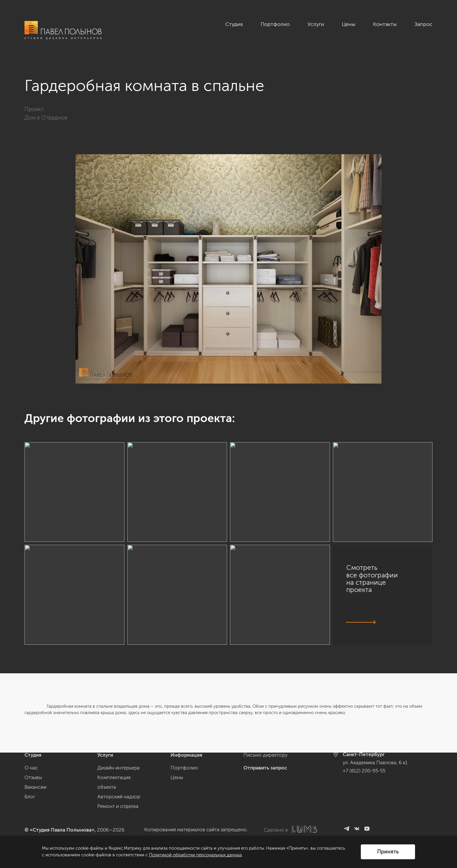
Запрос (423, 24)
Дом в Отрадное (46, 118)
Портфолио (275, 24)
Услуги (316, 24)
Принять (388, 852)
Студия (234, 24)
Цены (349, 24)
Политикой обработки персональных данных (195, 855)
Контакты (385, 24)
